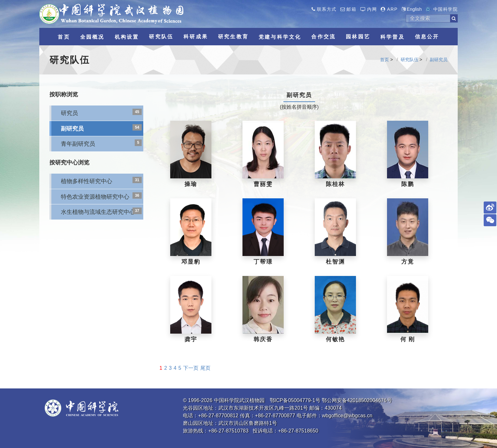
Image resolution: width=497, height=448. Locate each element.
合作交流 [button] (323, 37)
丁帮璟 (263, 262)
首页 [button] (64, 37)
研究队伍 (410, 60)
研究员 (69, 113)
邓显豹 (191, 262)
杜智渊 (335, 262)
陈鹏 (408, 184)
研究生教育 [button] (233, 37)
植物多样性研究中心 (87, 181)
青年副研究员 (78, 144)
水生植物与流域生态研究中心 (98, 212)
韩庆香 (263, 339)
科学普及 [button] (393, 37)
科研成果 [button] (196, 37)
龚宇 (191, 339)
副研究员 (439, 60)
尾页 (205, 368)
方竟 (408, 262)
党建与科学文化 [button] (280, 37)
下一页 (191, 368)
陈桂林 (335, 184)
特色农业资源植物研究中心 (95, 197)
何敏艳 (335, 339)
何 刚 (408, 339)
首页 (384, 60)
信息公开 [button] (427, 37)
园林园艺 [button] (358, 37)
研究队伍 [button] (161, 37)
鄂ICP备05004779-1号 (295, 400)
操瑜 (191, 184)
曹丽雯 (263, 184)
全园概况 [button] (92, 37)
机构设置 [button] (127, 37)
